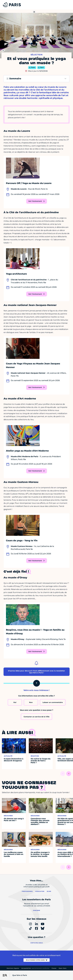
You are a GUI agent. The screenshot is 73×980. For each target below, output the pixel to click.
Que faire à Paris (20, 975)
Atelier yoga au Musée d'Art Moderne (27, 451)
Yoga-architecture (16, 274)
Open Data (63, 968)
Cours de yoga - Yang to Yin (22, 541)
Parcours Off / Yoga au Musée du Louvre (29, 183)
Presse (54, 968)
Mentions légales (13, 968)
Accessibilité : (35, 968)
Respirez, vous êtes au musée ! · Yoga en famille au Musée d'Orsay (35, 632)
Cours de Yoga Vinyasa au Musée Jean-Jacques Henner (33, 365)
